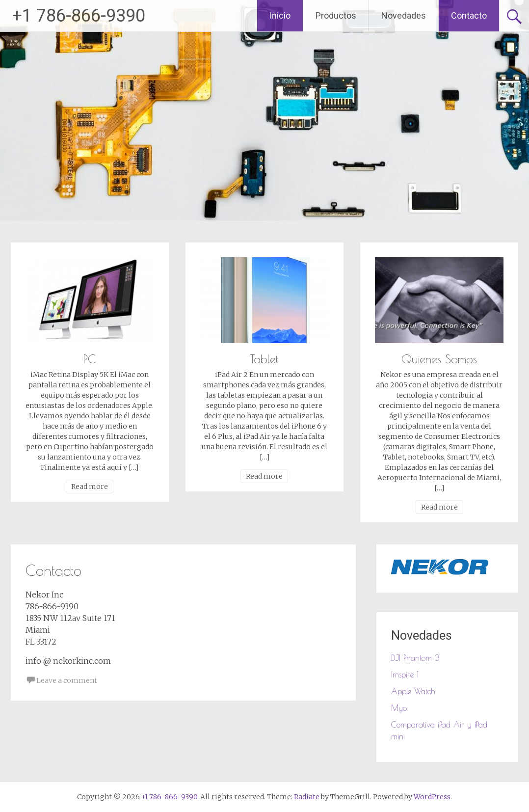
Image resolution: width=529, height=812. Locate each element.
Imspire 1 (405, 675)
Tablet (264, 359)
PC (90, 359)
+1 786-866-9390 (79, 16)
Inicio (280, 15)
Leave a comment (67, 680)
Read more (90, 487)
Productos (336, 15)
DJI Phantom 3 (415, 658)
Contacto (469, 15)
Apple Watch (413, 691)
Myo (399, 708)
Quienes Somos (439, 359)
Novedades (404, 15)
